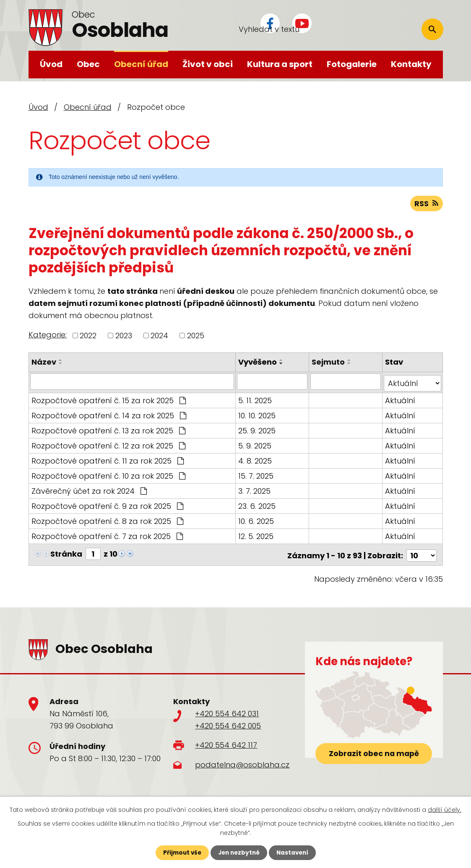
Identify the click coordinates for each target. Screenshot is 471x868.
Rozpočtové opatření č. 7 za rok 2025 (107, 535)
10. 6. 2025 (256, 520)
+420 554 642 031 (227, 711)
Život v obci (208, 64)
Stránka (66, 553)
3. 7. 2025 (255, 490)
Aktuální (401, 400)
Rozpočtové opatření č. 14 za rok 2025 (109, 415)
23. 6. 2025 (257, 505)
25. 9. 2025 (257, 430)
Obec (88, 64)
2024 (159, 337)
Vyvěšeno (258, 363)
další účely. (445, 809)
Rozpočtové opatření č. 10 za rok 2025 (108, 475)
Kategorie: (48, 336)
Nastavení (294, 852)
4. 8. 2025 (255, 460)
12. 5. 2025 (256, 535)
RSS (426, 205)
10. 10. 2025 (257, 415)
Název (44, 363)
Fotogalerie (352, 64)
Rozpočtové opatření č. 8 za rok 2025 (107, 520)
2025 (196, 337)
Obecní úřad (141, 64)
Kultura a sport (280, 64)
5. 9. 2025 (255, 445)
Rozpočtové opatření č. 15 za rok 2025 (109, 400)
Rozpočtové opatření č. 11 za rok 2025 (108, 460)
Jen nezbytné (239, 852)
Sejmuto (329, 363)
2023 (124, 337)
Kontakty (411, 64)
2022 (88, 337)
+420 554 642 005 (228, 723)
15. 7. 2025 (256, 475)
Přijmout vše (180, 852)
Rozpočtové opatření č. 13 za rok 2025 (108, 430)
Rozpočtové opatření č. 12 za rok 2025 (108, 445)
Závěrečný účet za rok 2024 (89, 490)
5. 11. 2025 (255, 400)
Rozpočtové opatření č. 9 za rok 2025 (107, 505)
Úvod (51, 64)
